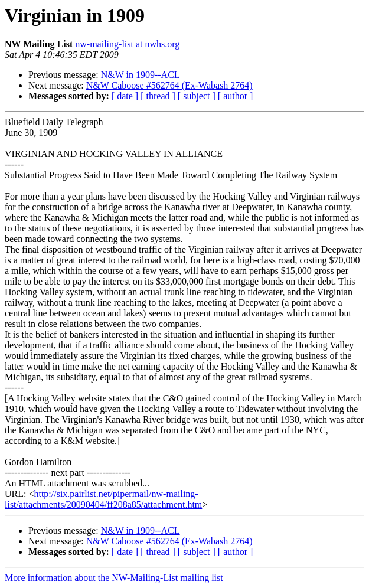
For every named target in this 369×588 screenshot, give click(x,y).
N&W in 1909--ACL (141, 75)
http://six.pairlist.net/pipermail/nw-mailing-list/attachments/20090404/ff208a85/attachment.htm (103, 499)
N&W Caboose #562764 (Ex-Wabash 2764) (169, 85)
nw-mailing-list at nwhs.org (127, 44)
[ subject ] (197, 96)
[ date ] (125, 96)
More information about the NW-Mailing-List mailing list (114, 578)
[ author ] (236, 96)
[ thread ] (158, 96)
